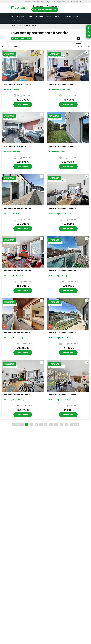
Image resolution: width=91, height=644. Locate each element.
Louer (30, 16)
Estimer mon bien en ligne (45, 9)
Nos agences (17, 21)
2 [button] (23, 80)
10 (56, 424)
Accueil (13, 25)
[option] (23, 65)
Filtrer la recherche (21, 38)
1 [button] (21, 80)
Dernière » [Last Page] (74, 424)
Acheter (20, 16)
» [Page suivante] (67, 424)
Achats (19, 25)
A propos (50, 2)
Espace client (53, 6)
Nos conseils (28, 2)
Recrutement (76, 2)
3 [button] (25, 80)
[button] (89, 28)
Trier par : (79, 44)
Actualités (41, 2)
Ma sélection (38, 6)
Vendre (58, 16)
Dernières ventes (43, 16)
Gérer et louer (71, 16)
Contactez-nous (63, 2)
